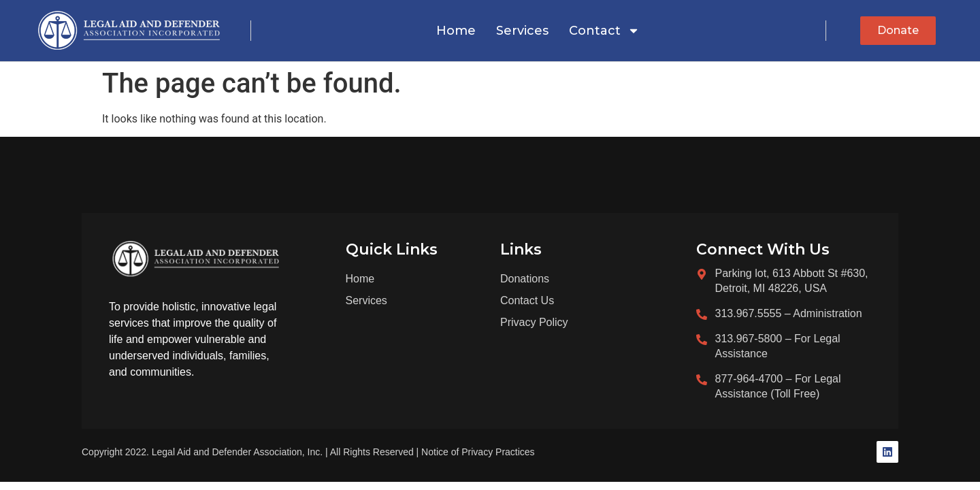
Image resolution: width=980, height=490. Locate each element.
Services (522, 31)
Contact (604, 31)
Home (456, 31)
